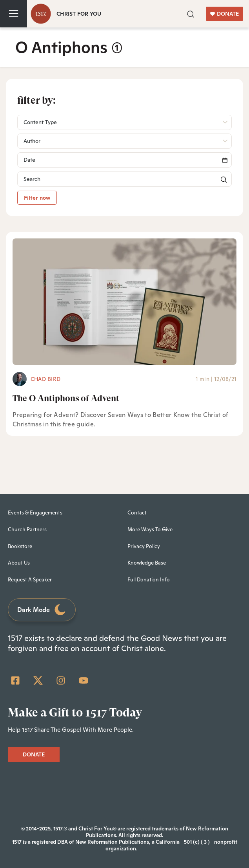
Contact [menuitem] (137, 513)
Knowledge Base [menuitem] (147, 563)
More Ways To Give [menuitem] (150, 530)
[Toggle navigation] (14, 14)
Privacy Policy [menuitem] (144, 546)
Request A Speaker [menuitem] (30, 580)
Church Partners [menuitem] (27, 530)
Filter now (37, 198)
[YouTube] (84, 680)
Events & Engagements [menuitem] (35, 513)
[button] (191, 13)
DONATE (224, 14)
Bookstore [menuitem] (20, 546)
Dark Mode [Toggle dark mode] (42, 610)
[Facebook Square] (15, 680)
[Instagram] (61, 680)
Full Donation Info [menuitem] (149, 580)
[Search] (124, 160)
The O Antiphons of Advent (66, 398)
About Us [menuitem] (19, 563)
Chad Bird (45, 379)
